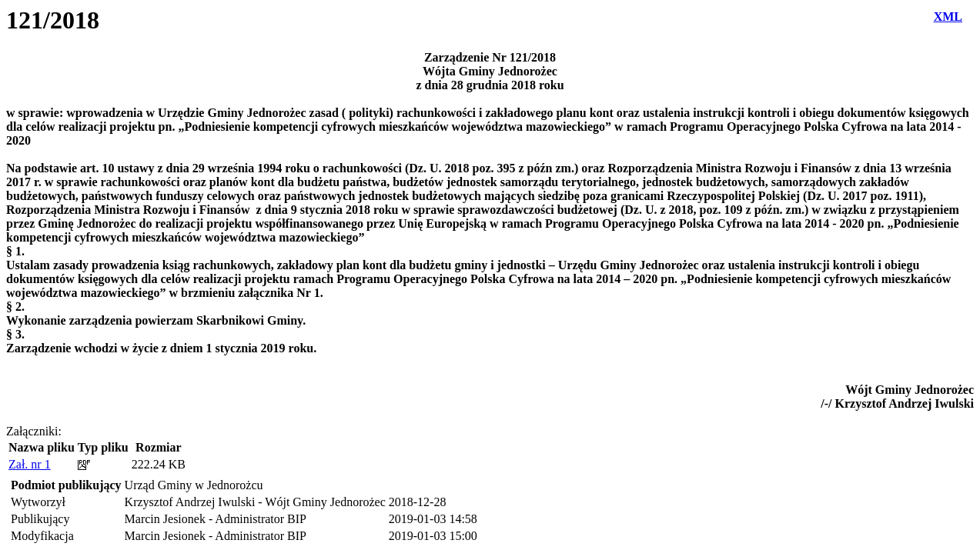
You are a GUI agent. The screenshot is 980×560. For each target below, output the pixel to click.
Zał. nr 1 (30, 464)
